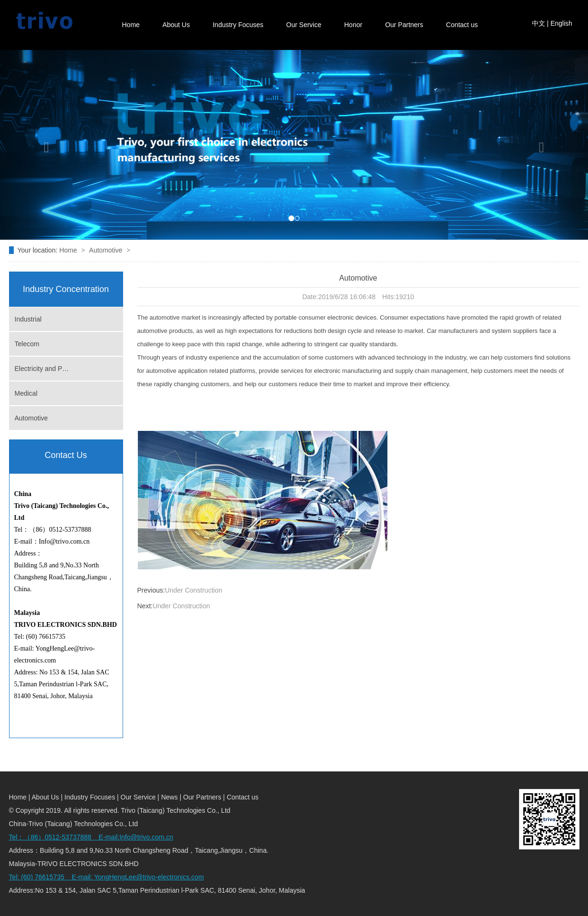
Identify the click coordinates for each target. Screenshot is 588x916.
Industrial (28, 319)
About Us (176, 25)
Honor (353, 25)
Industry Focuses (238, 25)
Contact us (462, 25)
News (170, 797)
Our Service (304, 25)
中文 (539, 23)
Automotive (106, 250)
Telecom (27, 344)
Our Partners (404, 25)
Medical (26, 393)
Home (131, 25)
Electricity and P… (42, 369)
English (561, 23)
